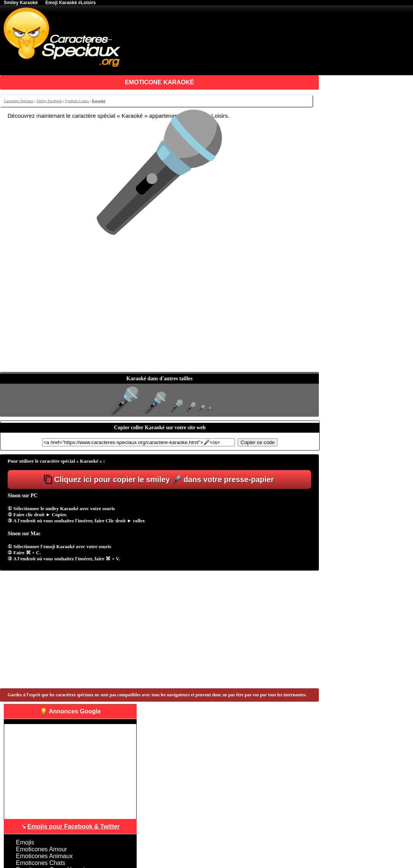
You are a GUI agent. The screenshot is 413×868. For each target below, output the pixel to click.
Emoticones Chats (41, 863)
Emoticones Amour (41, 849)
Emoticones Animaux (44, 856)
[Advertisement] (159, 315)
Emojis (25, 842)
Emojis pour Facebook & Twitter (73, 826)
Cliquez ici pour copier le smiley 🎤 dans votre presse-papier (164, 479)
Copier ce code (258, 442)
